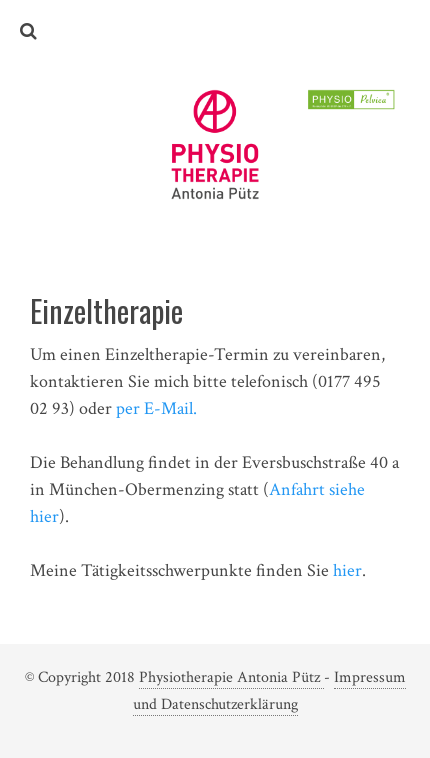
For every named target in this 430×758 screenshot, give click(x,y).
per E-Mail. (156, 408)
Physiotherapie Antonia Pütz (231, 677)
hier (347, 570)
